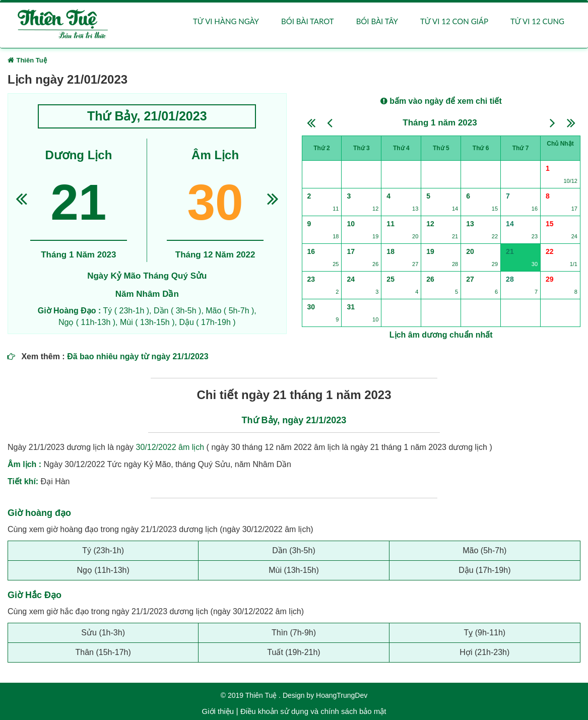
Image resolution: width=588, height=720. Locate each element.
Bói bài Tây (377, 21)
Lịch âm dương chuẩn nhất (441, 335)
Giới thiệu (218, 711)
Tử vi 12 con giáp (454, 21)
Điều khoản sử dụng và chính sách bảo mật (313, 711)
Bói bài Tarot (308, 21)
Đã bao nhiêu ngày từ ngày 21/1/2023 (138, 357)
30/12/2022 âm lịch (170, 448)
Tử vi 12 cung (537, 21)
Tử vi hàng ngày (226, 21)
